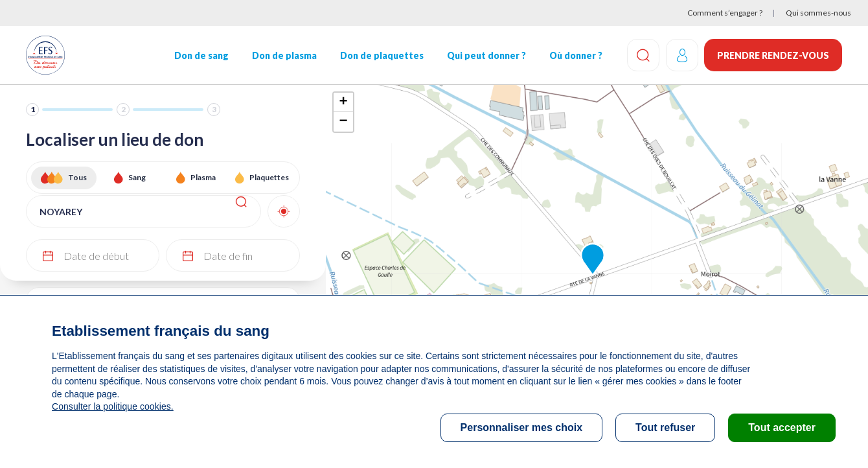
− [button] (343, 122)
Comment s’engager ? (725, 13)
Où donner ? (575, 55)
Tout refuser (665, 427)
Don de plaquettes (381, 55)
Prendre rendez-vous (773, 55)
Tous (77, 177)
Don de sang (201, 55)
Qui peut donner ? (486, 55)
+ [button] (343, 102)
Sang (137, 177)
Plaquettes (269, 177)
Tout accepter (782, 427)
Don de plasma (284, 55)
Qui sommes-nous (818, 13)
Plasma (203, 177)
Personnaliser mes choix (522, 427)
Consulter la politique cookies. (112, 406)
